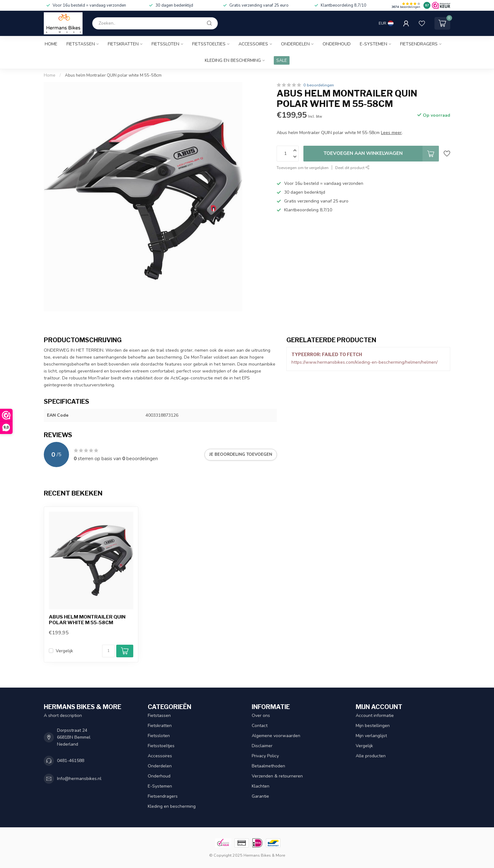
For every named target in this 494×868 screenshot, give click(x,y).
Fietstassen (81, 44)
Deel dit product (352, 168)
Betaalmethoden (268, 766)
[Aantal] (108, 651)
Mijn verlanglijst (371, 736)
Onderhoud (337, 44)
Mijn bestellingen (373, 726)
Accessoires (253, 44)
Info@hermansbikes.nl (79, 779)
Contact (260, 726)
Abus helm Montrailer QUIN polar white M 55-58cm (113, 75)
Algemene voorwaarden (276, 736)
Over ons (261, 716)
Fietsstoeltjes (209, 44)
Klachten (261, 786)
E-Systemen (373, 44)
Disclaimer (262, 746)
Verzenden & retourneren (277, 776)
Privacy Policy (265, 756)
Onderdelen (295, 44)
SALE (282, 60)
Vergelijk (64, 651)
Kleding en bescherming (233, 60)
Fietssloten (165, 44)
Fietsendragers (419, 44)
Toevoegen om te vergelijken (303, 168)
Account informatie (375, 716)
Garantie (260, 796)
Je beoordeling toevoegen (241, 455)
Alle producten (371, 756)
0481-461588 (71, 761)
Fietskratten (123, 44)
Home (51, 44)
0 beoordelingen (319, 85)
